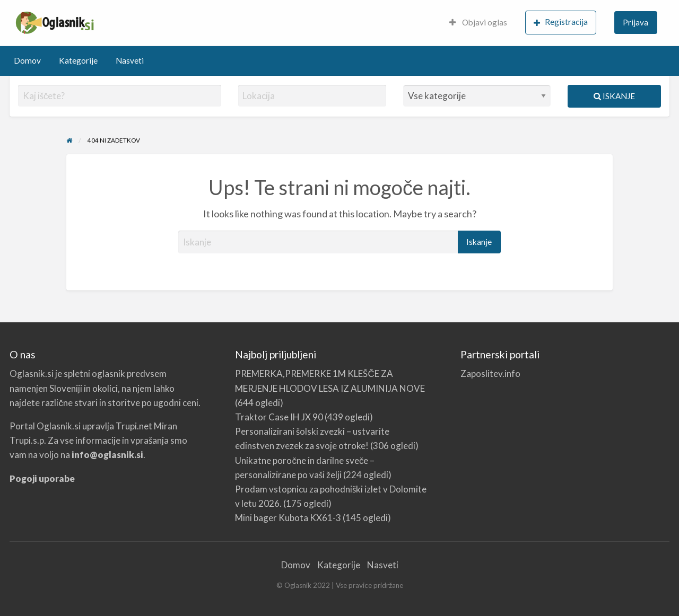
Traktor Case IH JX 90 (279, 417)
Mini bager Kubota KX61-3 (288, 518)
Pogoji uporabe (42, 478)
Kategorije (78, 60)
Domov (27, 60)
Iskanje (614, 96)
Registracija (561, 22)
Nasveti (130, 60)
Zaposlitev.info (490, 373)
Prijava (636, 22)
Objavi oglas (478, 22)
